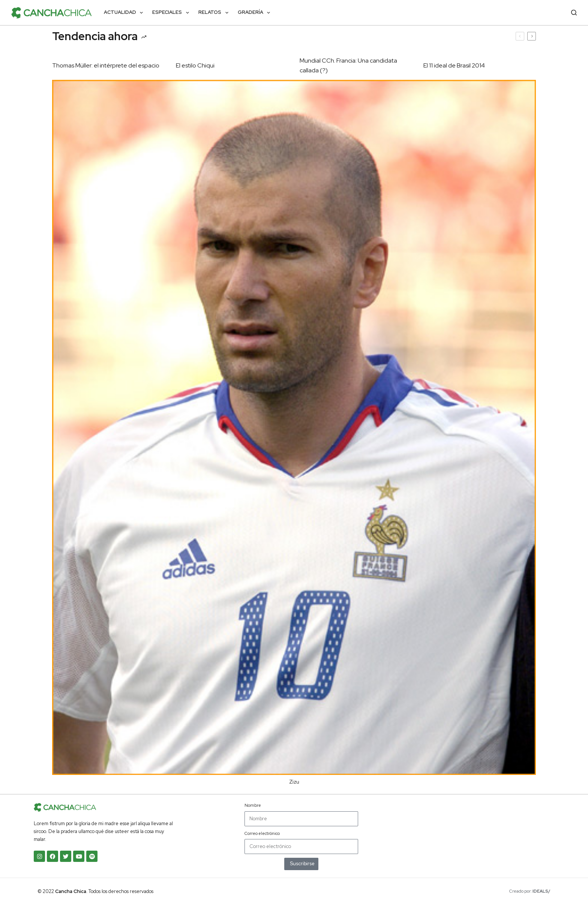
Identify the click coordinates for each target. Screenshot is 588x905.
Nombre (253, 805)
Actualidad (125, 13)
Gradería (256, 13)
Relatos (215, 13)
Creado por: (530, 891)
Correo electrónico (262, 833)
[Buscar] (574, 13)
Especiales (172, 13)
